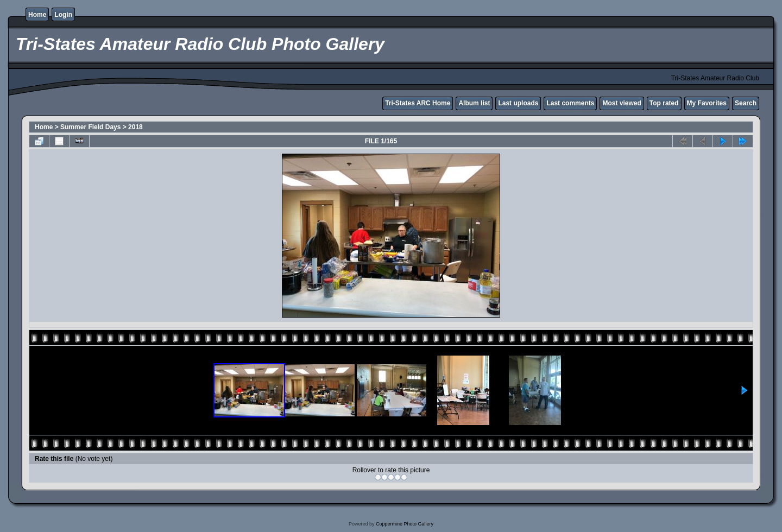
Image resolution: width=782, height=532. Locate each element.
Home (37, 15)
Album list (474, 103)
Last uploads (518, 103)
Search (746, 103)
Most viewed (622, 103)
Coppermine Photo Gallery (405, 524)
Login (63, 15)
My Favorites (707, 103)
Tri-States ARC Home (418, 103)
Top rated (664, 103)
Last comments (570, 103)
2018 (135, 127)
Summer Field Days (90, 127)
